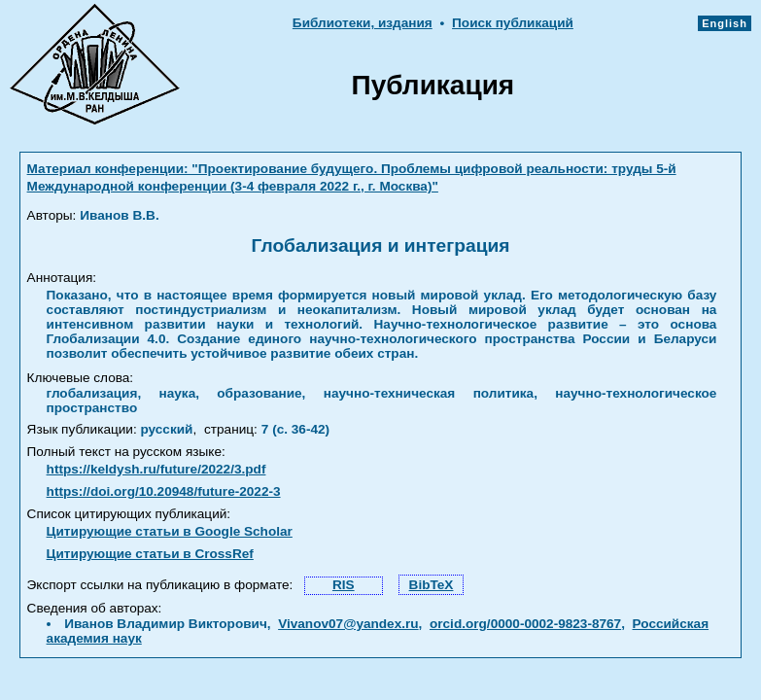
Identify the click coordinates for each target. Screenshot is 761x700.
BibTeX (432, 585)
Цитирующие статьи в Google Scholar (170, 531)
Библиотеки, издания (363, 23)
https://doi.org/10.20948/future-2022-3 (164, 491)
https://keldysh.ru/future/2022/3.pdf (156, 469)
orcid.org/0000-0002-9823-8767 (525, 624)
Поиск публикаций (513, 23)
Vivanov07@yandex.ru (348, 624)
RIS (344, 585)
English (725, 23)
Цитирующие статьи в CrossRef (150, 554)
